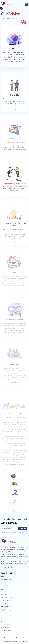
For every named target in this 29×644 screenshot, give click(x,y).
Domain (3, 613)
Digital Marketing (6, 610)
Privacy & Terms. (5, 624)
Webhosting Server (6, 607)
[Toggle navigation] (26, 4)
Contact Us (21, 638)
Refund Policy (5, 627)
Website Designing (6, 597)
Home (3, 19)
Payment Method (6, 631)
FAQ (2, 621)
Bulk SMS (4, 603)
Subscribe (23, 529)
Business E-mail (5, 600)
